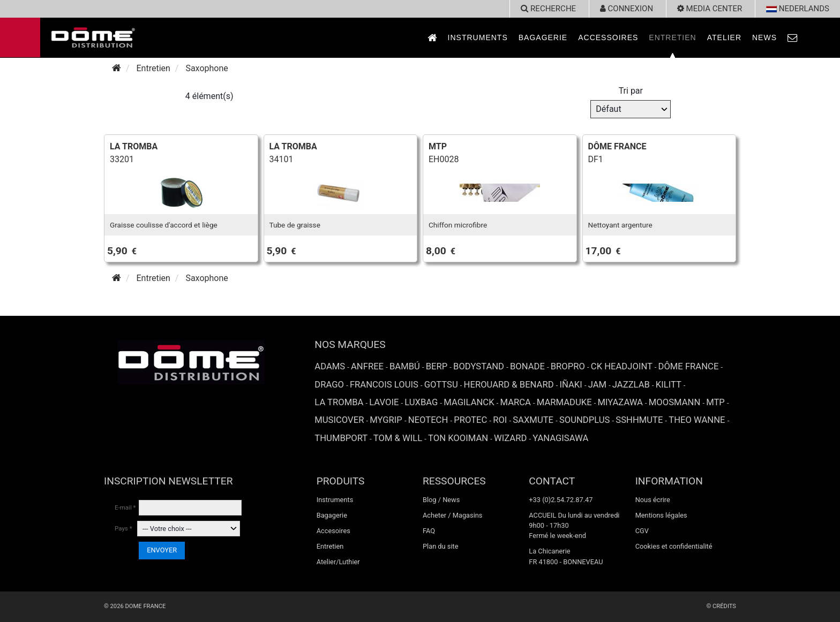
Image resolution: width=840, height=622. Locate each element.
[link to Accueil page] (432, 38)
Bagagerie (543, 37)
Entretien (672, 37)
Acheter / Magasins (453, 515)
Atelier (724, 37)
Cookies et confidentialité (674, 546)
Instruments (478, 37)
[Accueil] (117, 68)
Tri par (631, 91)
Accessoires (608, 37)
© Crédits (721, 606)
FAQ (429, 531)
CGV (642, 531)
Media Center (710, 9)
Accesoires (333, 531)
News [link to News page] (764, 37)
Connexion (627, 9)
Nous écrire (653, 500)
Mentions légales (661, 515)
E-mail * (125, 507)
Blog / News (441, 500)
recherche (548, 9)
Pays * (123, 528)
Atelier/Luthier (338, 562)
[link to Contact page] (793, 38)
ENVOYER (162, 550)
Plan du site (441, 546)
